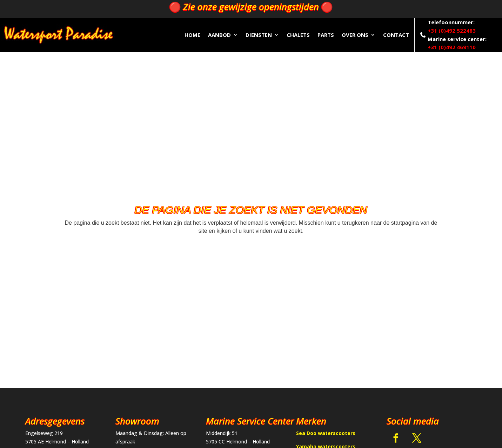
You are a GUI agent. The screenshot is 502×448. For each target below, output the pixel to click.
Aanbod (219, 35)
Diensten (259, 35)
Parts (326, 35)
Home (192, 35)
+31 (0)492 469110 (452, 47)
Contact (396, 35)
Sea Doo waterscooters (326, 433)
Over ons (355, 35)
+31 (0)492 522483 (452, 31)
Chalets (298, 35)
